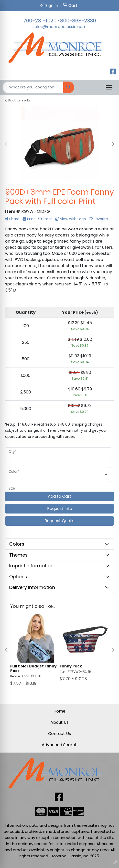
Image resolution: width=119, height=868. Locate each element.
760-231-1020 (40, 21)
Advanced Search (60, 745)
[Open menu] (109, 87)
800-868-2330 (78, 21)
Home (59, 711)
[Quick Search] (33, 87)
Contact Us (59, 734)
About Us (59, 722)
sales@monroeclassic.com (59, 27)
